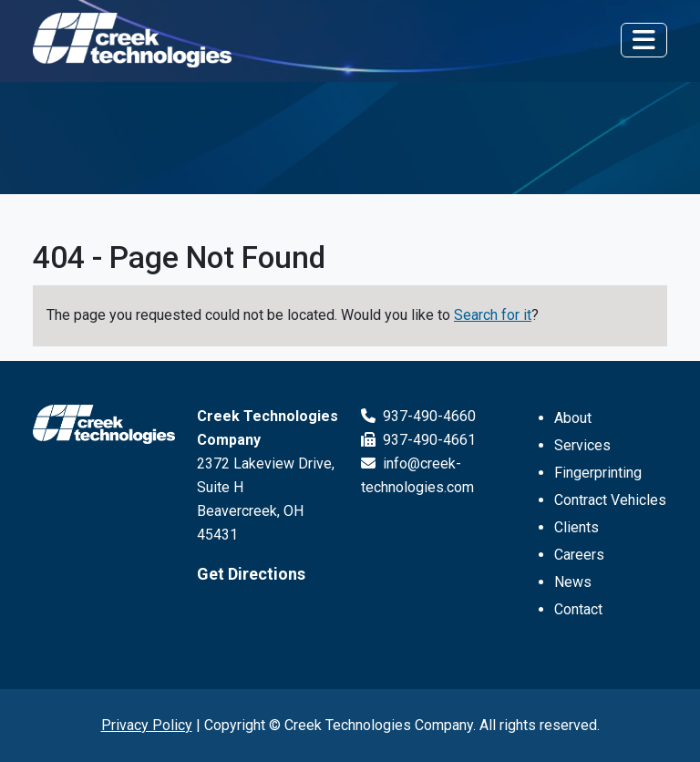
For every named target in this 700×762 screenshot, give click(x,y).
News (573, 582)
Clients (576, 527)
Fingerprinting (598, 473)
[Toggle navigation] (644, 40)
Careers (579, 555)
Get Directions (251, 574)
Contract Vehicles (610, 500)
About (573, 418)
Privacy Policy (147, 725)
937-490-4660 (418, 416)
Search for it (493, 315)
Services (582, 445)
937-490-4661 (418, 440)
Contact (578, 609)
